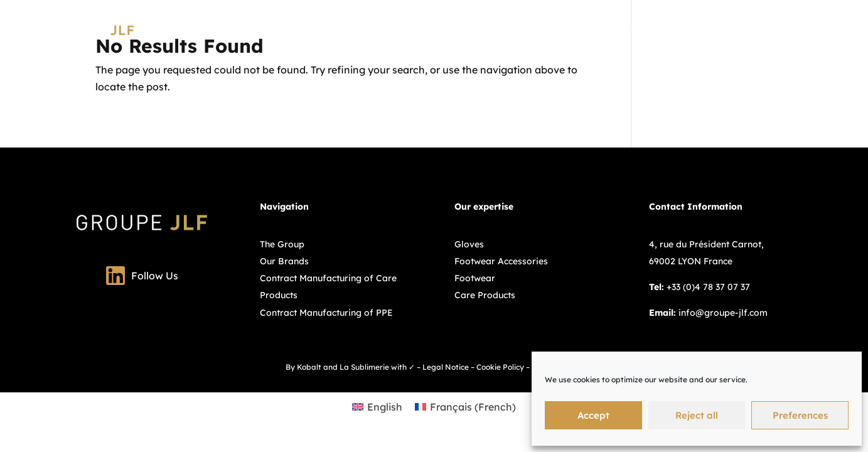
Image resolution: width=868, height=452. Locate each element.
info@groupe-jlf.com (723, 313)
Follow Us (142, 276)
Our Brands (672, 30)
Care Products (485, 295)
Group (549, 30)
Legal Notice (446, 367)
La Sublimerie (364, 367)
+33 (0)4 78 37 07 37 (708, 287)
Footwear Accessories (501, 261)
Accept (593, 415)
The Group (282, 244)
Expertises (598, 30)
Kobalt (309, 367)
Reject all (697, 415)
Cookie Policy (500, 367)
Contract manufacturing (761, 30)
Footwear (475, 278)
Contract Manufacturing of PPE (326, 313)
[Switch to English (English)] (377, 406)
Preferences (800, 415)
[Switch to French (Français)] (465, 406)
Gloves (469, 244)
